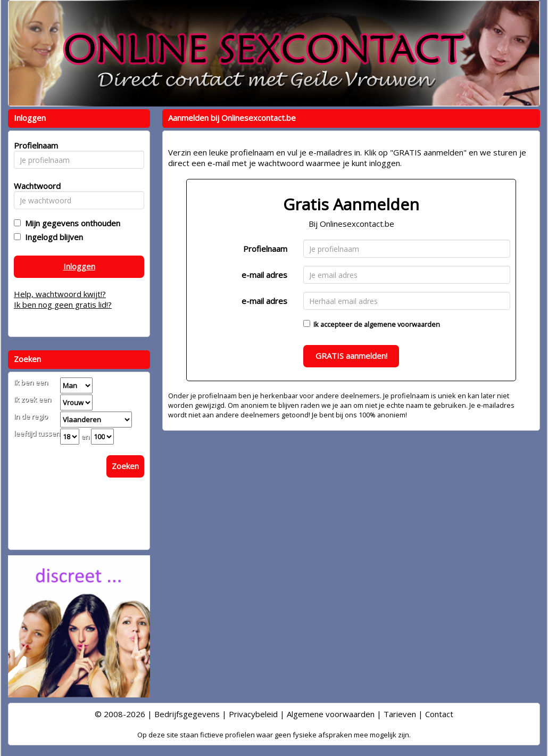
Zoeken (125, 466)
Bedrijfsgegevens (187, 714)
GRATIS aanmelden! (351, 356)
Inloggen (79, 266)
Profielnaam (265, 249)
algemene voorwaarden (402, 324)
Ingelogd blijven (52, 237)
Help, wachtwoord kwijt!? (60, 294)
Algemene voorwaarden (331, 714)
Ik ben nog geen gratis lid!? (63, 305)
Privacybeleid (253, 714)
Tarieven (400, 714)
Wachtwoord (34, 186)
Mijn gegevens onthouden (70, 223)
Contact (439, 714)
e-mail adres (264, 275)
